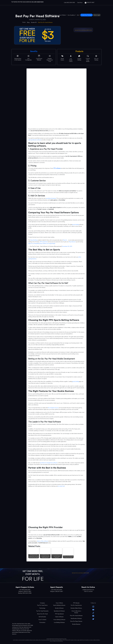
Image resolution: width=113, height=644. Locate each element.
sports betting (75, 225)
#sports (65, 240)
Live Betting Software (59, 622)
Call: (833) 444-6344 (56, 590)
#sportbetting (34, 240)
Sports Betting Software (59, 605)
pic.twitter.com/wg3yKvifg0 (48, 243)
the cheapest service (53, 408)
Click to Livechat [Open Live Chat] (88, 591)
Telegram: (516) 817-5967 (25, 591)
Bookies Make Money (76, 608)
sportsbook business (51, 198)
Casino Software (59, 617)
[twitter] (93, 619)
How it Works (62, 15)
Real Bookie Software (76, 618)
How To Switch (42, 620)
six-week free (61, 486)
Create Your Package (86, 15)
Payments (54, 15)
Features (47, 15)
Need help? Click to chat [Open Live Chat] (79, 30)
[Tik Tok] (93, 613)
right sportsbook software (35, 140)
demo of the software (43, 541)
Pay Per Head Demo (42, 605)
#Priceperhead (44, 242)
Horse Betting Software (59, 620)
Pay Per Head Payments (42, 611)
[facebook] (93, 616)
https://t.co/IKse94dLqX (34, 243)
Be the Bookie (42, 617)
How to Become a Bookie (76, 612)
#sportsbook (72, 242)
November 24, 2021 (67, 246)
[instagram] (93, 607)
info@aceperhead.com (88, 590)
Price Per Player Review (76, 621)
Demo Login (97, 15)
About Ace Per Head (42, 614)
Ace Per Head (49, 639)
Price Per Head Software (76, 616)
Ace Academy (71, 15)
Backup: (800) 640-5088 (88, 30)
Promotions (42, 622)
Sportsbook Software (59, 611)
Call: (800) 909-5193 (69, 3)
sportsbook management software (49, 463)
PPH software (57, 168)
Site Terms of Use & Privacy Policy (61, 639)
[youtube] (93, 610)
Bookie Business (76, 624)
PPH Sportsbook (59, 614)
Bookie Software (59, 608)
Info (78, 15)
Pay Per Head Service (76, 605)
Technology (42, 608)
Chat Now (80, 3)
